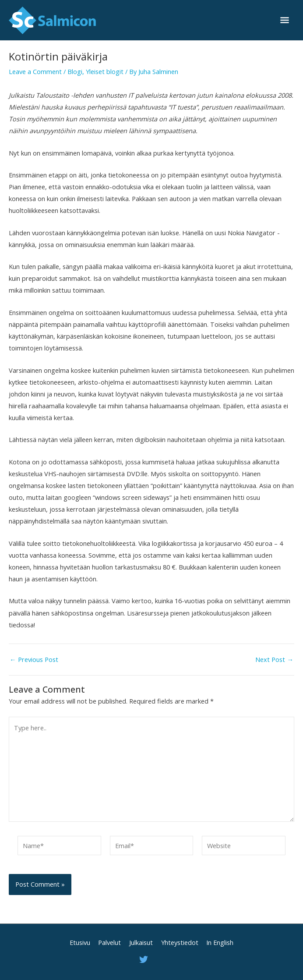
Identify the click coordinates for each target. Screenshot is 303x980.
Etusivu (80, 942)
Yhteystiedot (180, 942)
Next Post (274, 660)
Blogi (75, 71)
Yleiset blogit (105, 71)
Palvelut (109, 942)
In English (220, 942)
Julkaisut (141, 942)
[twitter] (145, 959)
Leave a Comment (35, 71)
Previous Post (34, 660)
